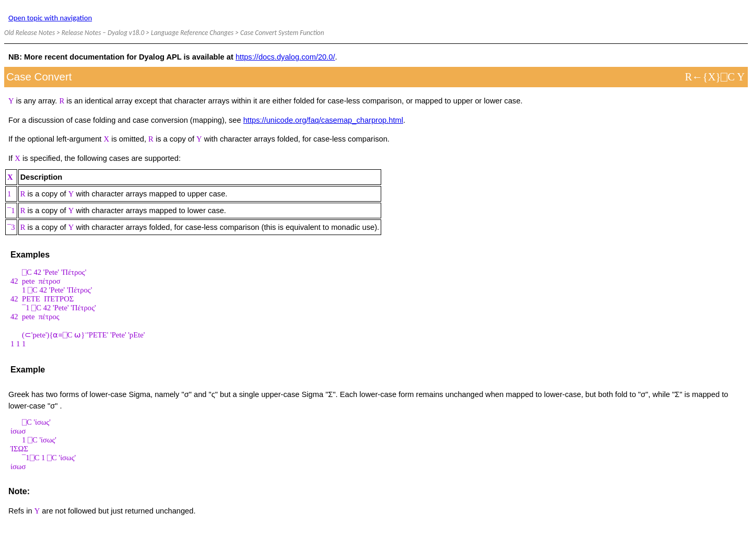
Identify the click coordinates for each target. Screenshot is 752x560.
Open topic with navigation (50, 18)
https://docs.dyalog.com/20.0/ (285, 57)
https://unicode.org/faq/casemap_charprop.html (323, 120)
